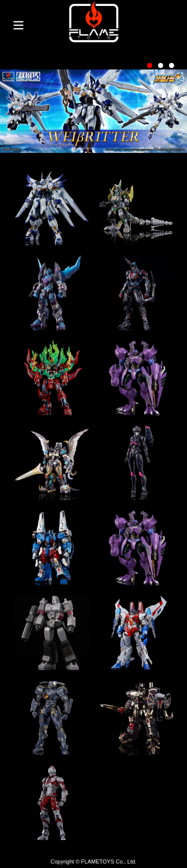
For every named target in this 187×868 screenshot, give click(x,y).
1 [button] (150, 66)
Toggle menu (18, 25)
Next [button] (170, 104)
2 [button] (161, 66)
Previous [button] (17, 104)
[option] (93, 111)
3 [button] (172, 66)
